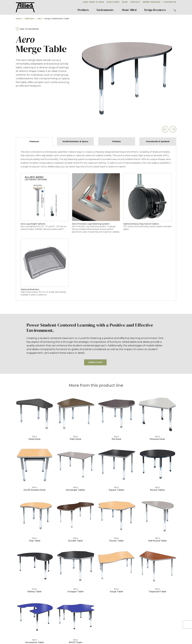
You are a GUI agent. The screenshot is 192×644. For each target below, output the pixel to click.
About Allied (129, 10)
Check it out (95, 362)
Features (34, 141)
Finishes (117, 141)
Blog (125, 2)
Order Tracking (152, 2)
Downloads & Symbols (158, 141)
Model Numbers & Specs (75, 141)
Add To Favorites (27, 29)
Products (83, 10)
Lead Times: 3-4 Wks (93, 2)
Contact (135, 2)
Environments (105, 10)
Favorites (170, 2)
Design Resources (155, 10)
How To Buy (113, 2)
